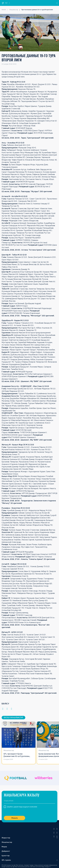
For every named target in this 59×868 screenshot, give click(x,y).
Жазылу (15, 818)
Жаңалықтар (14, 10)
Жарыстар (6, 838)
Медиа (4, 847)
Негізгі (4, 10)
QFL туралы (6, 860)
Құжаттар (6, 856)
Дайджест (6, 851)
